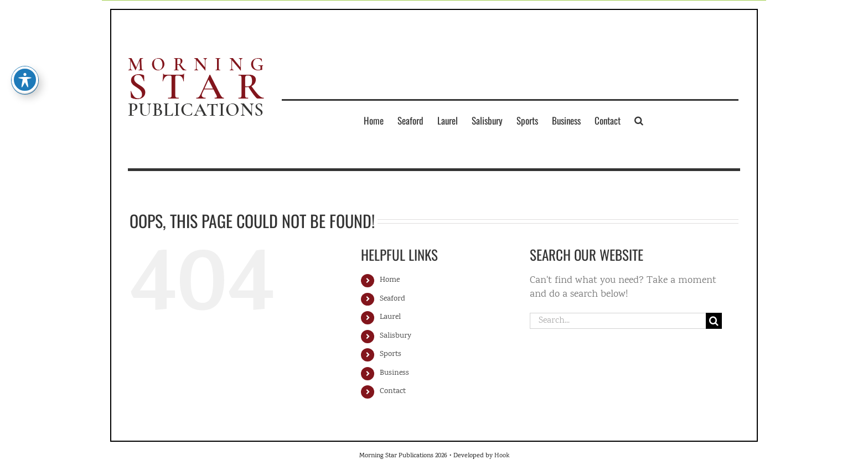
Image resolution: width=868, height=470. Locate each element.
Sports (391, 354)
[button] (639, 120)
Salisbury (396, 336)
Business (394, 373)
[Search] (714, 321)
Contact (393, 391)
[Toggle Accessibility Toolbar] (25, 74)
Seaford (392, 299)
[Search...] (618, 321)
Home (390, 280)
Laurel (390, 317)
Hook (502, 456)
